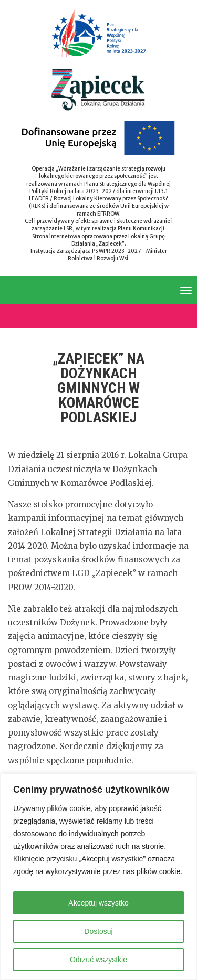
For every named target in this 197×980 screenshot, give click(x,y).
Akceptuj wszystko (98, 903)
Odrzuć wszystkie (98, 960)
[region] (98, 877)
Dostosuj (98, 931)
